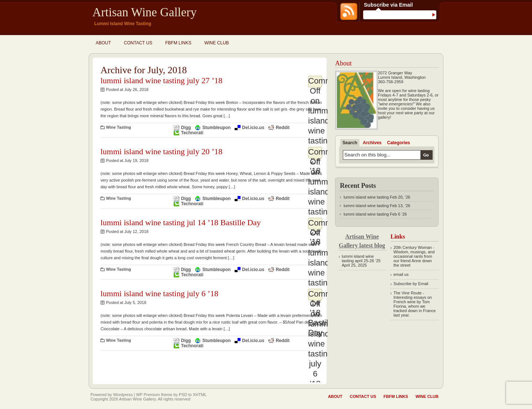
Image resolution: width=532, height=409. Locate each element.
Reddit (282, 128)
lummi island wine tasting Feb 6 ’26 (375, 214)
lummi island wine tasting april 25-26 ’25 (361, 258)
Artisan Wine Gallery (144, 12)
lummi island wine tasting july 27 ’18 (161, 80)
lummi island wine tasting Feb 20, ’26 (377, 197)
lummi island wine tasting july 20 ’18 (161, 151)
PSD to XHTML (193, 395)
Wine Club (217, 43)
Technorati (192, 133)
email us (401, 274)
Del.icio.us (253, 128)
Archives (372, 143)
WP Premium (148, 395)
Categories (399, 143)
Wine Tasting (119, 127)
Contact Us (138, 43)
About (103, 43)
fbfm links (178, 43)
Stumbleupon (217, 128)
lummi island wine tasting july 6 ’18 (159, 293)
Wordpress (123, 395)
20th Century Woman (413, 247)
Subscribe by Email (411, 284)
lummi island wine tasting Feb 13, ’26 (377, 206)
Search (350, 143)
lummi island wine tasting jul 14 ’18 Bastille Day (181, 222)
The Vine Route (407, 293)
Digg (186, 128)
